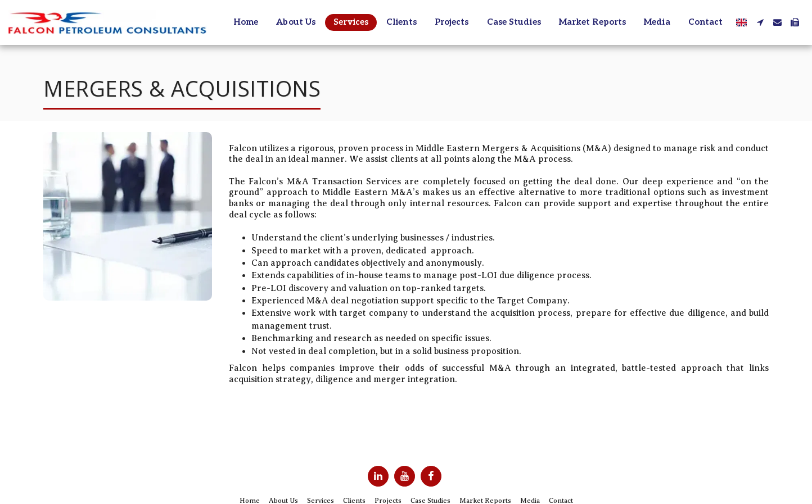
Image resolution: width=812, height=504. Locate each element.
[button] (760, 22)
